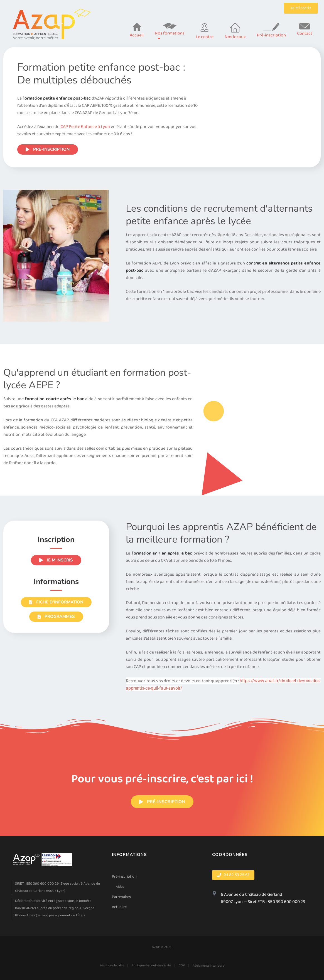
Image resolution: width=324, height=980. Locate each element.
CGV (182, 965)
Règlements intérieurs (208, 966)
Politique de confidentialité (151, 965)
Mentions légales (112, 965)
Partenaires (121, 897)
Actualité (119, 907)
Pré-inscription (124, 877)
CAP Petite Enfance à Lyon (85, 127)
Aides (120, 887)
